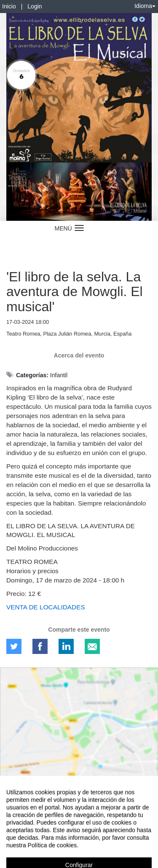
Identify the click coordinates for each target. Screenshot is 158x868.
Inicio (9, 6)
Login (35, 6)
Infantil (59, 375)
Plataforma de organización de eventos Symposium (79, 846)
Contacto (39, 831)
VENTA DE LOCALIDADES (46, 607)
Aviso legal (13, 831)
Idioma (145, 6)
